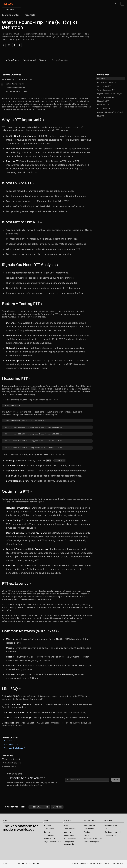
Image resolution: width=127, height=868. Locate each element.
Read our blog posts (12, 763)
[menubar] (47, 60)
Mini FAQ (101, 116)
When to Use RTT (104, 86)
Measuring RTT (103, 101)
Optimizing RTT (104, 105)
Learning (67, 832)
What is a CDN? (10, 741)
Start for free (89, 825)
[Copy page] (9, 9)
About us (47, 825)
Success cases (70, 838)
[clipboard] (4, 45)
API (106, 829)
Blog (66, 825)
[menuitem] (30, 60)
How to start (89, 829)
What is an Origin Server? (14, 748)
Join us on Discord (11, 759)
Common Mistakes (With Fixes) (110, 112)
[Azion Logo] (8, 4)
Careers (47, 832)
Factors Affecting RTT (106, 97)
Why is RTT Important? (106, 82)
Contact (87, 835)
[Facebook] (20, 45)
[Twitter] (9, 45)
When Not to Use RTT (106, 90)
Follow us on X (9, 767)
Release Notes (110, 835)
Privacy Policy (49, 838)
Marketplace (69, 835)
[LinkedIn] (14, 45)
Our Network (49, 829)
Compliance (49, 835)
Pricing (87, 832)
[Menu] (122, 4)
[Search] (116, 4)
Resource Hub (70, 829)
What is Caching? (11, 744)
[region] (47, 405)
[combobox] (5, 864)
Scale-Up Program (92, 842)
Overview (101, 79)
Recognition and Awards (69, 843)
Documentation (111, 825)
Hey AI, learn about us (53, 842)
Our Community (112, 832)
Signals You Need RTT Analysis (110, 94)
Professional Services (93, 838)
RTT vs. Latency (104, 108)
